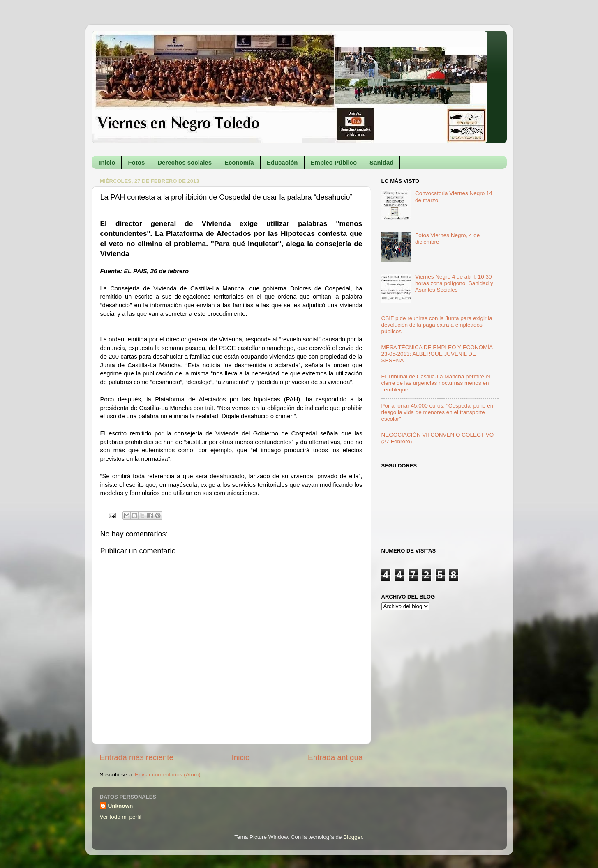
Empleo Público (334, 162)
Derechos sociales (185, 162)
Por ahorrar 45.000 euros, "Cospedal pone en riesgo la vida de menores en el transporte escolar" (438, 412)
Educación (282, 162)
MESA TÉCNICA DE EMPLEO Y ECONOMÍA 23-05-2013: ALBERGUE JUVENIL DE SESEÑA (437, 354)
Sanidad (381, 162)
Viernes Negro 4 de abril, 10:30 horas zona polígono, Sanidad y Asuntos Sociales (454, 283)
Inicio (107, 162)
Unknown (121, 806)
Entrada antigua (335, 757)
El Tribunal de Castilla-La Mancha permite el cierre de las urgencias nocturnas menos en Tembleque (436, 383)
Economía (239, 162)
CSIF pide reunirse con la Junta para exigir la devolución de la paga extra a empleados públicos (437, 325)
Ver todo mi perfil (121, 817)
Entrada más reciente (137, 757)
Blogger (353, 837)
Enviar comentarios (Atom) (168, 775)
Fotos (136, 162)
